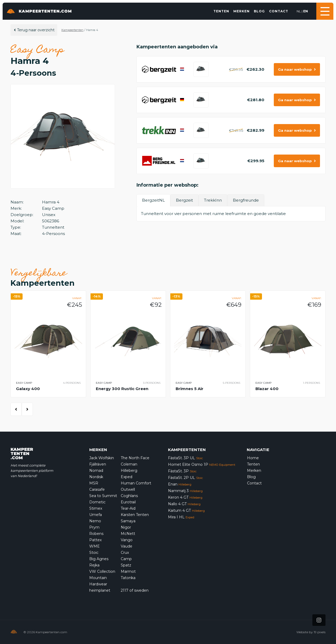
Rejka (94, 565)
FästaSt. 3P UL (185, 458)
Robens (96, 534)
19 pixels (320, 632)
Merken (241, 11)
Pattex (95, 540)
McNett (128, 534)
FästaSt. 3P (182, 471)
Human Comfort (136, 483)
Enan (180, 484)
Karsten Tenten (135, 515)
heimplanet (100, 590)
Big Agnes (99, 559)
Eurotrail (128, 502)
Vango (127, 540)
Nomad (96, 471)
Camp (126, 559)
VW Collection (102, 571)
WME (94, 546)
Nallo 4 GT (184, 504)
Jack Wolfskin (102, 458)
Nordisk (96, 477)
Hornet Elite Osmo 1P (202, 464)
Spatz (126, 565)
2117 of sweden (135, 590)
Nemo (95, 521)
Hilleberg (129, 471)
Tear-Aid (128, 508)
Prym (94, 527)
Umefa (96, 515)
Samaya (128, 521)
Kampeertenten (72, 30)
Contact (279, 11)
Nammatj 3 (185, 491)
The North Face (135, 458)
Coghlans (129, 496)
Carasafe (97, 489)
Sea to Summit (103, 496)
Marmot (128, 571)
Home (253, 458)
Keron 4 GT (185, 497)
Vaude (127, 546)
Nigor (126, 527)
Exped (127, 477)
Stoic (94, 553)
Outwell (128, 489)
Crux (125, 553)
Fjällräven (98, 464)
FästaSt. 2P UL (185, 478)
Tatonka (128, 578)
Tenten (221, 11)
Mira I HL (181, 517)
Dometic (97, 502)
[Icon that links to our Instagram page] (319, 620)
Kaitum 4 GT (186, 510)
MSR (94, 483)
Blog (259, 11)
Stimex (96, 508)
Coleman (129, 464)
